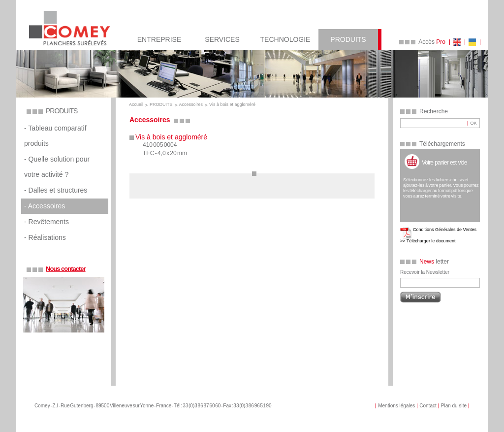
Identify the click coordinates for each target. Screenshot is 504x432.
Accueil (136, 104)
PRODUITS (161, 104)
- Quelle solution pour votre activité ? (57, 167)
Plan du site (454, 406)
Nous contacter (66, 269)
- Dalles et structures (56, 190)
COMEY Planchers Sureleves (69, 28)
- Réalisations (45, 237)
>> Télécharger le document (428, 241)
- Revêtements (47, 222)
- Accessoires (45, 206)
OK (473, 123)
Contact (428, 406)
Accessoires (191, 104)
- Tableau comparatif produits (55, 136)
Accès (432, 42)
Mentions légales (396, 406)
